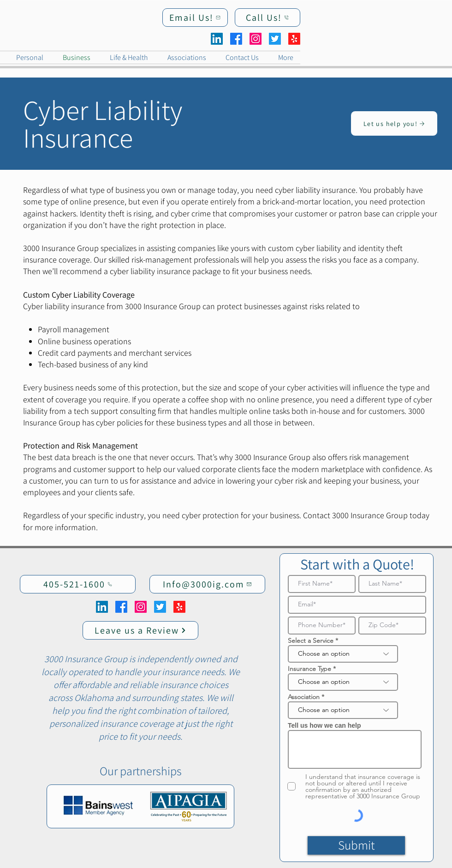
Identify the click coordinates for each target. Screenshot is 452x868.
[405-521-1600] (78, 584)
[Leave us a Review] (140, 630)
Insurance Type (309, 669)
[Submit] (356, 845)
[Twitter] (275, 39)
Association (304, 697)
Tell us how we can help (324, 725)
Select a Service (311, 641)
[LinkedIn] (217, 39)
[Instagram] (256, 39)
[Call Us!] (268, 18)
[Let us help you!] (394, 123)
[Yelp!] (294, 39)
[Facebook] (236, 39)
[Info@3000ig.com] (207, 584)
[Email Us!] (195, 18)
